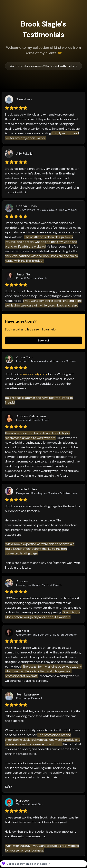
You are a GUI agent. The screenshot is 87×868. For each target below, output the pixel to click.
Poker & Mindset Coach (31, 278)
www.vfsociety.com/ (34, 374)
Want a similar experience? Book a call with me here (43, 66)
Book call (44, 340)
